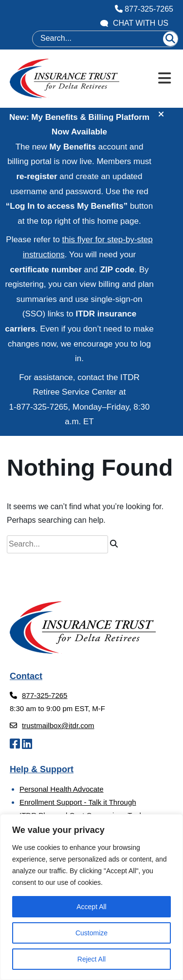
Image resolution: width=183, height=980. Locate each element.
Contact (26, 676)
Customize (91, 933)
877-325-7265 (144, 9)
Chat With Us (134, 23)
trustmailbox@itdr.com (52, 725)
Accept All (91, 907)
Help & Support (42, 769)
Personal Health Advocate (62, 789)
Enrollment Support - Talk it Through (78, 802)
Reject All (91, 959)
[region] (91, 897)
